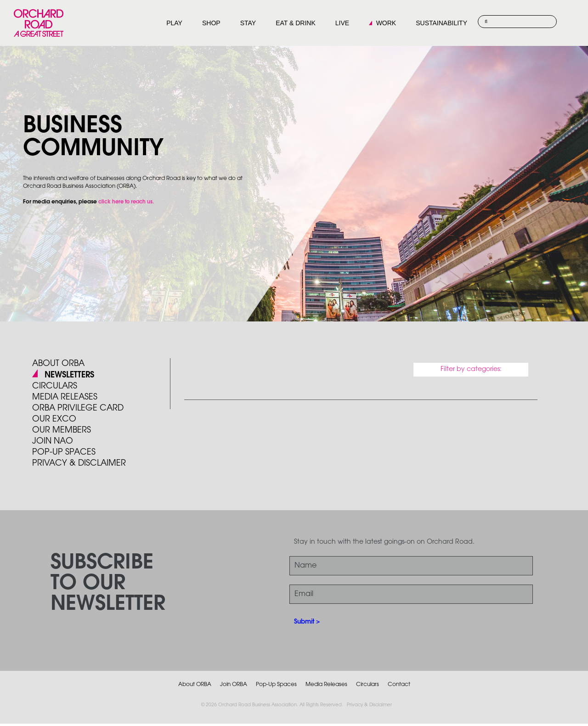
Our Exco (54, 419)
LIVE (342, 23)
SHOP (211, 23)
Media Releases (65, 397)
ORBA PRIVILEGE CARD (78, 408)
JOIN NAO (53, 441)
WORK (386, 23)
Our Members (62, 430)
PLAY (174, 23)
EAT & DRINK (296, 23)
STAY (248, 23)
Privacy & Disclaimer (369, 705)
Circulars (55, 386)
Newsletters (69, 375)
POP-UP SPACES (64, 452)
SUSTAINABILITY (441, 23)
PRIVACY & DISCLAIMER (79, 463)
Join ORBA (234, 684)
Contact (399, 684)
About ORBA (58, 364)
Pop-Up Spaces (276, 684)
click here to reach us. (126, 202)
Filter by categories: (471, 369)
